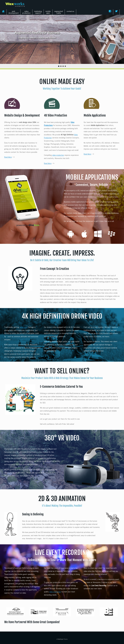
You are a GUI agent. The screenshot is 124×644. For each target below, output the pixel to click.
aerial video (24, 327)
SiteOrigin (60, 639)
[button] (4, 39)
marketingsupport (38, 12)
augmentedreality (59, 12)
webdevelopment (14, 12)
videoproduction (26, 12)
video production (58, 155)
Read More (8, 157)
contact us (70, 11)
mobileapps (48, 12)
